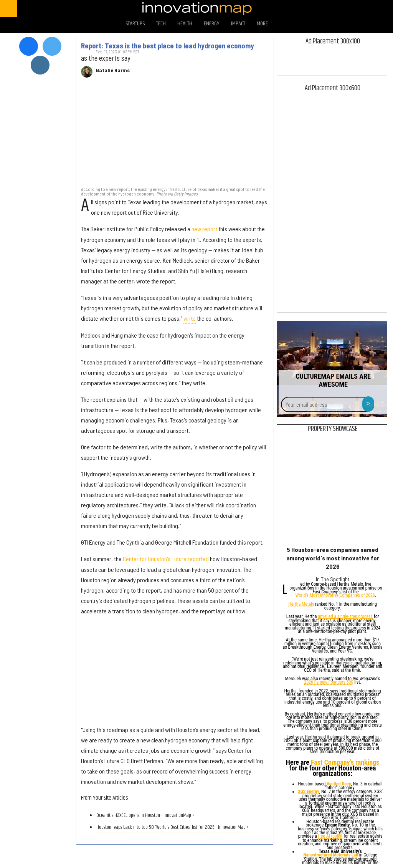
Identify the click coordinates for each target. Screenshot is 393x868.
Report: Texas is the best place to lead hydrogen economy (168, 46)
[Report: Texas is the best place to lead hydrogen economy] (175, 136)
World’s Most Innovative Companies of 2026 (335, 596)
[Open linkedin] (374, 9)
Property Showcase (333, 429)
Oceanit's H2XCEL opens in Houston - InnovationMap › (145, 816)
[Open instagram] (353, 9)
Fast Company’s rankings (345, 763)
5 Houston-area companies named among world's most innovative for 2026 (333, 558)
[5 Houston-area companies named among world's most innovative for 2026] (333, 491)
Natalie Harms (113, 70)
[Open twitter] (333, 9)
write (190, 318)
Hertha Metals (301, 605)
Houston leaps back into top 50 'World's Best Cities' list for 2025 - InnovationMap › (173, 827)
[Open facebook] (313, 9)
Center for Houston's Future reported (166, 559)
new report (204, 229)
